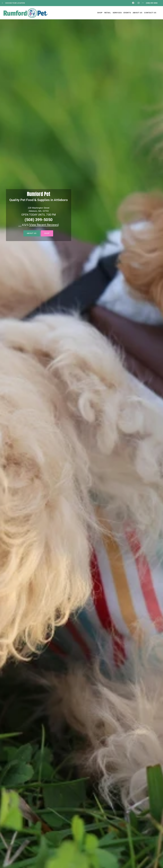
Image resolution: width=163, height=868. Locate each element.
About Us (32, 233)
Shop (47, 233)
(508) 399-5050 (39, 220)
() (44, 225)
